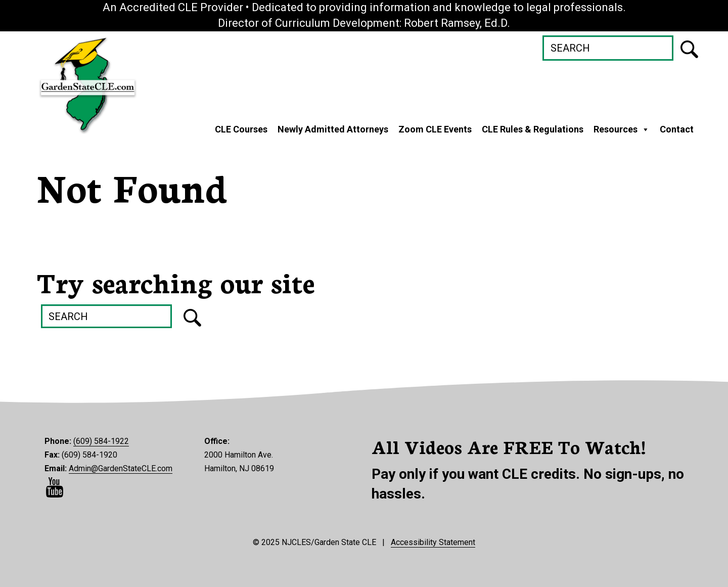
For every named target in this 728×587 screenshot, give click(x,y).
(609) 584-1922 (101, 441)
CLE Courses (241, 129)
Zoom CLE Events (435, 129)
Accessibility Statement (433, 542)
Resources (622, 129)
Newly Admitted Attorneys (333, 129)
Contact (677, 129)
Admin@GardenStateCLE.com (121, 468)
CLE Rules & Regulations (533, 129)
